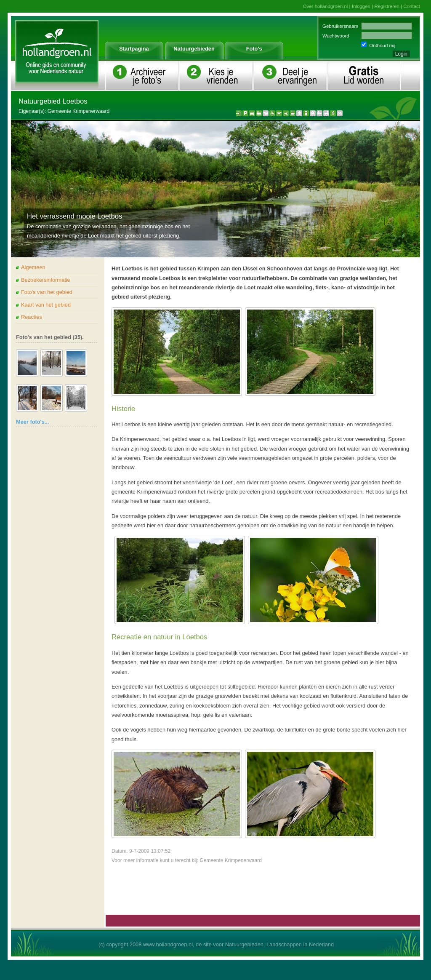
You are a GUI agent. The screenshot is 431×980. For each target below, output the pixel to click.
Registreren (387, 6)
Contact (412, 6)
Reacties (32, 317)
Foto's (254, 49)
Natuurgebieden (194, 49)
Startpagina (134, 49)
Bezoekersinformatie (46, 280)
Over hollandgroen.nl (326, 6)
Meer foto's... (32, 422)
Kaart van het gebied (46, 305)
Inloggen (361, 6)
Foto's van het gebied (47, 292)
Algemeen (33, 267)
